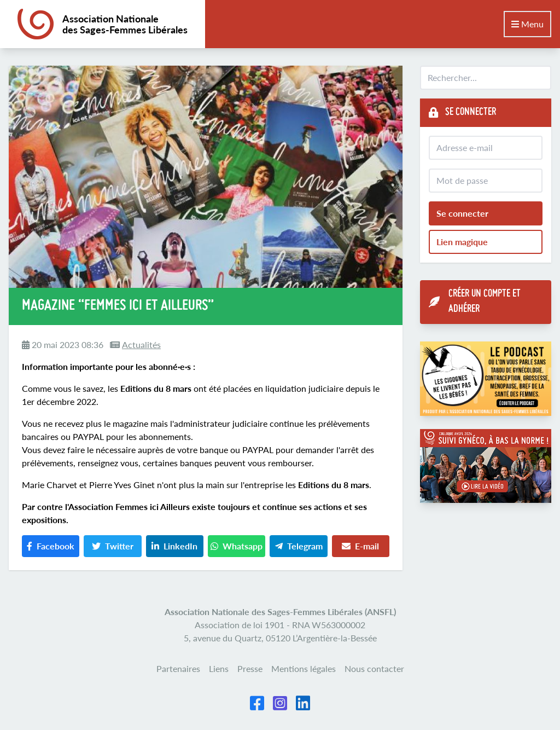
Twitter (113, 546)
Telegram (299, 546)
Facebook (51, 546)
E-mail (360, 546)
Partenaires (178, 668)
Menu (527, 24)
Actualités (141, 344)
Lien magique (462, 242)
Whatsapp (237, 546)
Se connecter (462, 213)
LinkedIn (174, 546)
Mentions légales (304, 668)
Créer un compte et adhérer (475, 302)
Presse (250, 668)
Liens (219, 668)
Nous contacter (374, 668)
